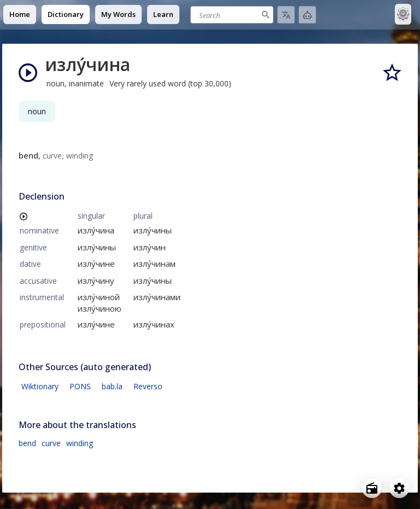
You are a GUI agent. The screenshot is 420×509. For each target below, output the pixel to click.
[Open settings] (399, 488)
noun (37, 111)
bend (27, 443)
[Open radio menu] (372, 488)
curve (51, 443)
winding (80, 443)
